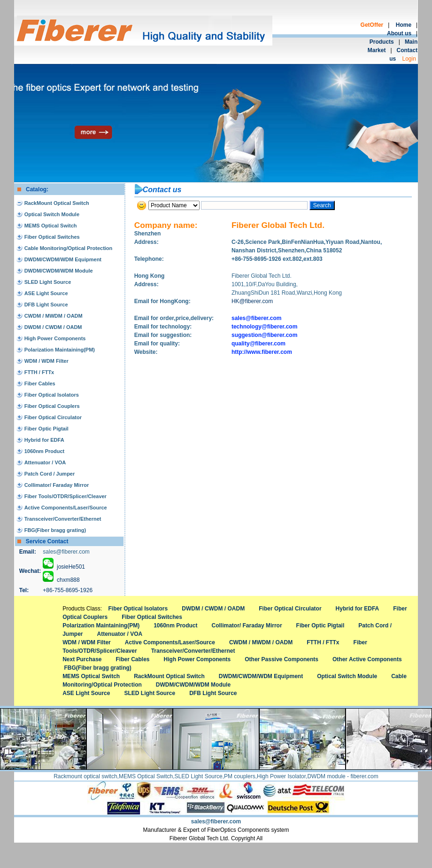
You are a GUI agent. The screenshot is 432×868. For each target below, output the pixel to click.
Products (382, 42)
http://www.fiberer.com (262, 352)
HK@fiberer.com (252, 301)
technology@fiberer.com (264, 327)
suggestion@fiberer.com (264, 335)
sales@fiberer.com (66, 552)
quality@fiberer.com (258, 344)
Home (404, 25)
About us (399, 33)
